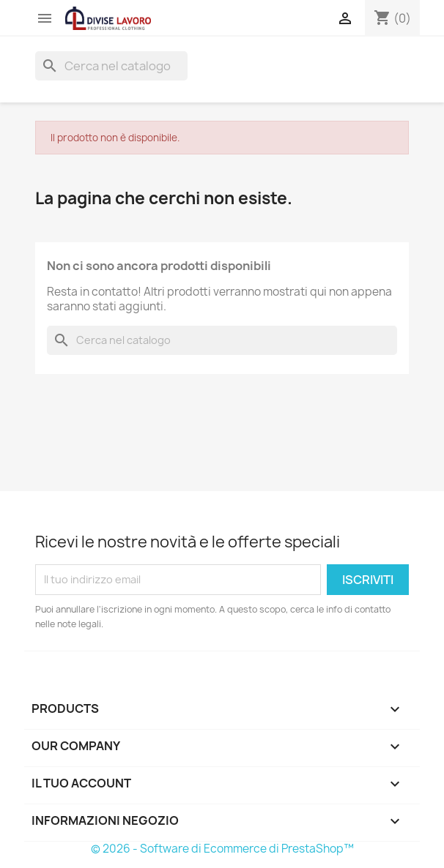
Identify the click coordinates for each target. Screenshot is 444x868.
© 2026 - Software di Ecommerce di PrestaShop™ (222, 849)
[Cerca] (111, 66)
